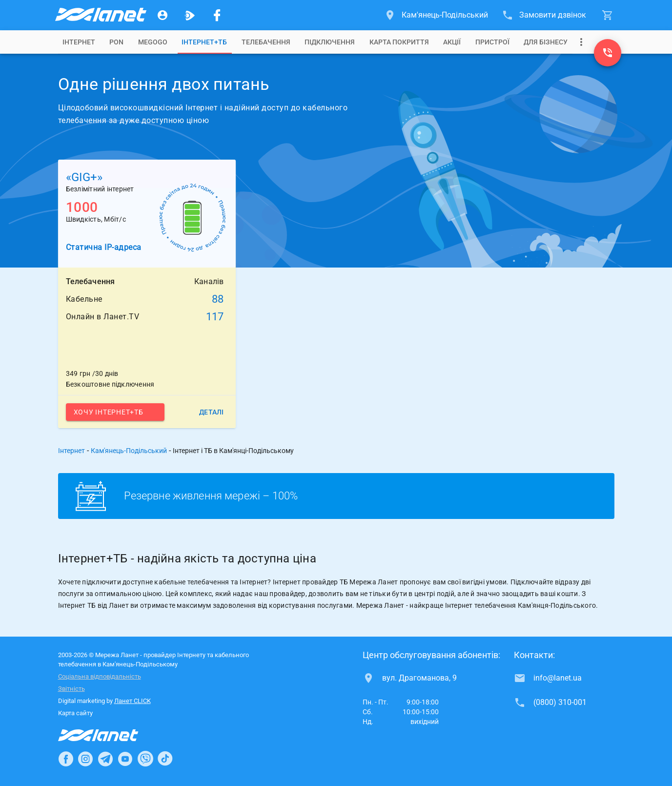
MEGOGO (153, 42)
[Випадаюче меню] (581, 42)
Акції (452, 42)
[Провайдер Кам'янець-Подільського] (100, 15)
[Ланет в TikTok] (165, 759)
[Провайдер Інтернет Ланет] (110, 735)
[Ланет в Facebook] (66, 759)
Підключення (330, 42)
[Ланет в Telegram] (105, 759)
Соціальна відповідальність (100, 676)
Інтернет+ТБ (204, 42)
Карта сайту (75, 713)
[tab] (79, 42)
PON (116, 42)
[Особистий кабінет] (163, 15)
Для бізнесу (546, 42)
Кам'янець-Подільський (129, 451)
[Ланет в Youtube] (125, 759)
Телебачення (266, 42)
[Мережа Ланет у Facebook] (217, 15)
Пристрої (492, 42)
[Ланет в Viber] (145, 759)
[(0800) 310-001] (608, 53)
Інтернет (71, 451)
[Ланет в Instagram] (85, 759)
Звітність (71, 689)
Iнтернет (79, 42)
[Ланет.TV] (190, 15)
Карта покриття (399, 42)
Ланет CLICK (132, 701)
